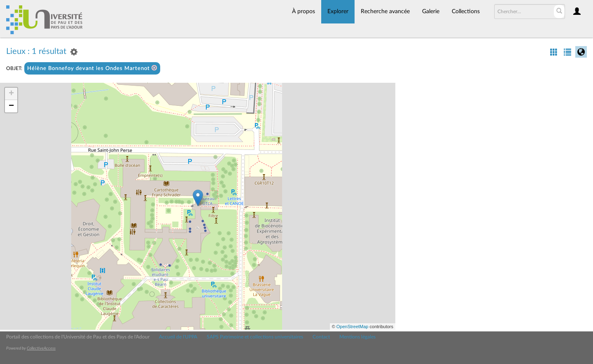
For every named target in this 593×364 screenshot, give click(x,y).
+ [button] (11, 94)
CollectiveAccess (41, 348)
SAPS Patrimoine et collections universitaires (255, 337)
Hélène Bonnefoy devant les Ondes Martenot (92, 68)
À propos (304, 12)
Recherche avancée (385, 12)
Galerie (431, 12)
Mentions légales (357, 337)
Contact (321, 337)
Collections (466, 12)
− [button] (11, 106)
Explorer (338, 12)
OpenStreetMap (353, 327)
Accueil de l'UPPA (178, 337)
